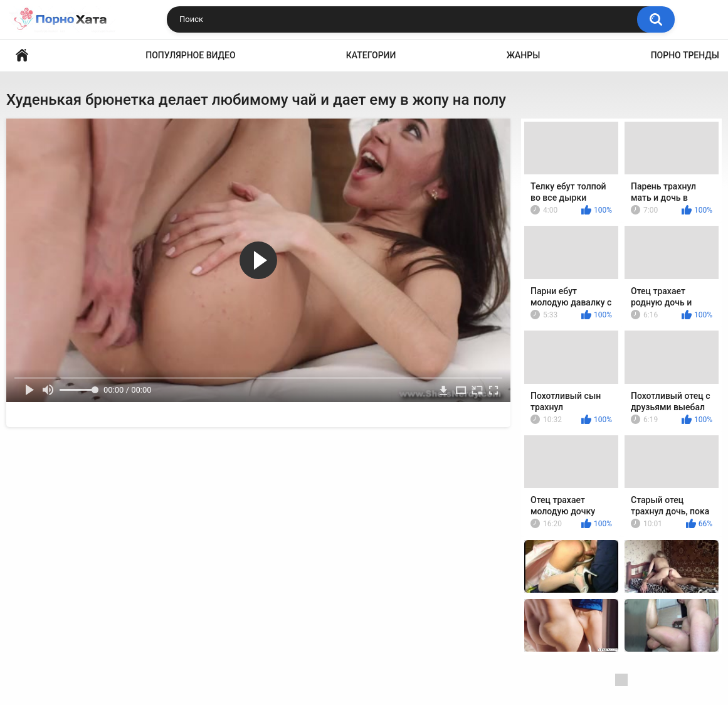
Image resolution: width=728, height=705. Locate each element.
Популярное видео (190, 55)
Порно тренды (685, 55)
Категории (371, 55)
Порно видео (22, 56)
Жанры (524, 55)
